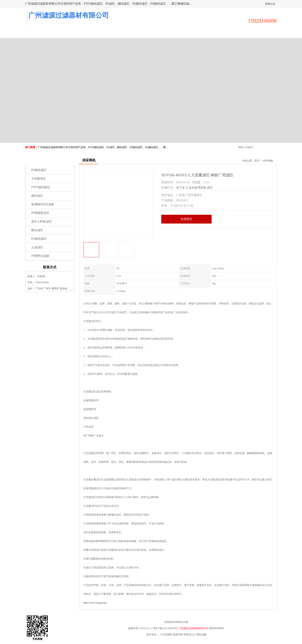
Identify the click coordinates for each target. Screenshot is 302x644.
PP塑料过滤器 (40, 256)
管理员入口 (190, 635)
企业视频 (103, 33)
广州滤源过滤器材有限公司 (193, 628)
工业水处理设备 (196, 188)
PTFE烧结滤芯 (41, 187)
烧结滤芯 (37, 196)
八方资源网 (166, 635)
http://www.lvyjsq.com (95, 603)
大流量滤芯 (39, 179)
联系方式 (258, 33)
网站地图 (202, 635)
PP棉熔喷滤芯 (40, 213)
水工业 (180, 188)
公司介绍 (134, 33)
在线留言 (186, 219)
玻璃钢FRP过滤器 (43, 204)
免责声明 (178, 635)
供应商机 (72, 33)
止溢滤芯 (37, 247)
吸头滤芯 (37, 230)
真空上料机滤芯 (42, 222)
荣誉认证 (227, 33)
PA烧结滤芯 (39, 239)
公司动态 (165, 33)
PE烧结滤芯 (39, 170)
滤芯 (210, 188)
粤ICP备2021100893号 (165, 628)
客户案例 (196, 33)
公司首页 (41, 33)
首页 (257, 161)
